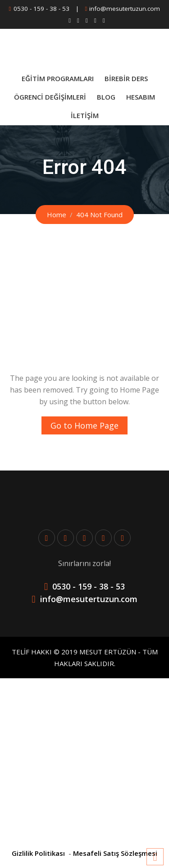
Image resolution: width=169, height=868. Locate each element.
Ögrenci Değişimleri (50, 97)
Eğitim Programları (58, 78)
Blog (106, 97)
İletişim (85, 115)
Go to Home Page (84, 425)
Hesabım (141, 97)
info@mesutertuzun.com (125, 9)
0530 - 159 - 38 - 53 (41, 9)
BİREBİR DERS (126, 78)
